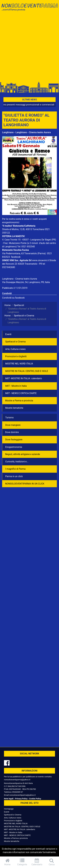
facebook (16, 257)
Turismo (9, 418)
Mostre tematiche (14, 408)
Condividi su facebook (13, 298)
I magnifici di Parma (15, 469)
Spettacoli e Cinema (15, 342)
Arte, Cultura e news (15, 349)
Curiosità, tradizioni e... (17, 462)
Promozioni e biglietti (16, 356)
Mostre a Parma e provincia (19, 401)
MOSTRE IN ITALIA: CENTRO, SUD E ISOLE (27, 371)
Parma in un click (14, 476)
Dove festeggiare (14, 440)
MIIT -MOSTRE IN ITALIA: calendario (24, 378)
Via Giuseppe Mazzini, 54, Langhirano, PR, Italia (26, 282)
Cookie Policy (35, 799)
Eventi (8, 334)
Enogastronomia (14, 447)
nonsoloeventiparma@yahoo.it (17, 780)
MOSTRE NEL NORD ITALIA (19, 364)
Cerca (52, 862)
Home (7, 862)
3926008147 (17, 792)
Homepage (9, 809)
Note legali (9, 799)
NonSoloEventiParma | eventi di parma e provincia (29, 8)
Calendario (37, 862)
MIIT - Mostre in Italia (16, 386)
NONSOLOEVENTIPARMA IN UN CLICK (25, 484)
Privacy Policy (21, 799)
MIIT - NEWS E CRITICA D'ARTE (21, 393)
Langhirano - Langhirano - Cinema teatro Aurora (26, 132)
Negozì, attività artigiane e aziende (23, 454)
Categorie (22, 862)
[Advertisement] (29, 47)
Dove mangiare (13, 425)
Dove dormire (12, 432)
